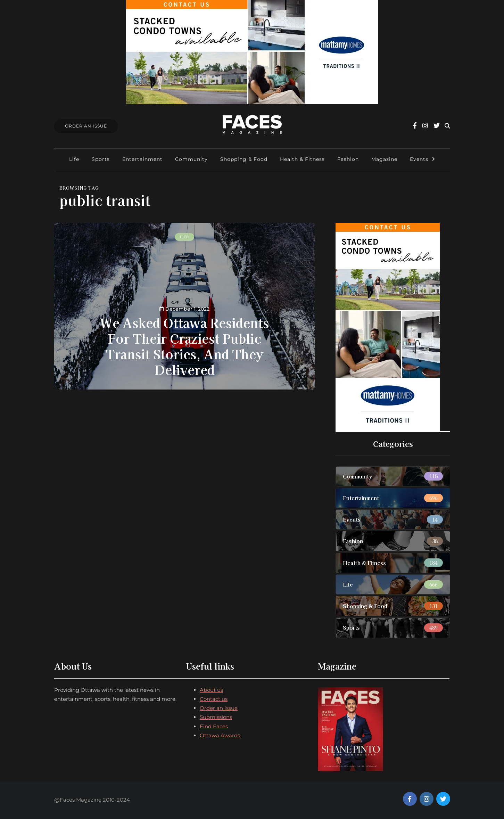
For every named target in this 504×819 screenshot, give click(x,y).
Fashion (348, 159)
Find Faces (214, 726)
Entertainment (142, 159)
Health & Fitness (302, 159)
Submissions (216, 717)
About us (211, 690)
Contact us (214, 699)
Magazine (384, 159)
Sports (101, 159)
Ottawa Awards (220, 735)
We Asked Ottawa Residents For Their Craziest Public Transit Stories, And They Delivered (184, 346)
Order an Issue (219, 708)
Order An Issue (86, 126)
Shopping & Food (244, 159)
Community (191, 159)
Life (74, 159)
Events (419, 159)
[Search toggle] (447, 126)
